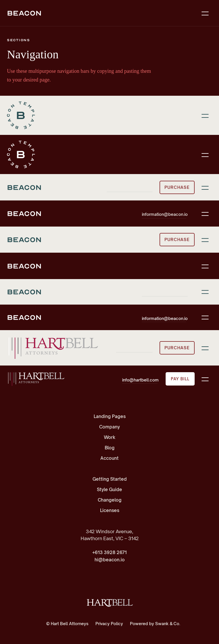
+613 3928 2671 (109, 552)
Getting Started (110, 479)
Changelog (110, 500)
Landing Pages (110, 416)
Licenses (110, 510)
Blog (110, 448)
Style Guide (109, 490)
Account (109, 458)
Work (110, 437)
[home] (36, 379)
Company (109, 427)
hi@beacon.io (110, 560)
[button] (205, 13)
